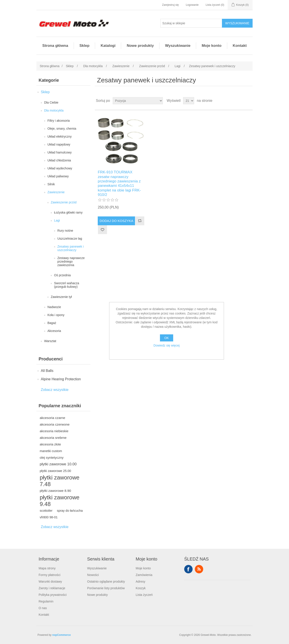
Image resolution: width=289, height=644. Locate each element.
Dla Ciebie (51, 102)
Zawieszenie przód (64, 202)
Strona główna (55, 46)
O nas (43, 608)
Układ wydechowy (60, 168)
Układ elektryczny (60, 136)
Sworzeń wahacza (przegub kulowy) (67, 285)
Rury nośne (65, 231)
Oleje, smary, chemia (62, 129)
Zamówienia (144, 575)
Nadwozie (54, 307)
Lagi (57, 220)
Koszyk (141, 588)
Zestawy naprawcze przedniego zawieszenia (71, 261)
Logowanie (192, 5)
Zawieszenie (56, 192)
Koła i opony (56, 315)
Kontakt (240, 46)
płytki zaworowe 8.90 (55, 491)
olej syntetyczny (52, 457)
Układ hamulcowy (60, 152)
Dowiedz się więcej (167, 345)
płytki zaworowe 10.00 (58, 464)
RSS (199, 569)
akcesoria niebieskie (54, 431)
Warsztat (50, 341)
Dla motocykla (54, 110)
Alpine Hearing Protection (61, 379)
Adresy (141, 581)
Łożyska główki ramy (68, 212)
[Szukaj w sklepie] (191, 23)
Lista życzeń (144, 595)
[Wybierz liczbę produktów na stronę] (189, 101)
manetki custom (51, 451)
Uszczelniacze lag (70, 239)
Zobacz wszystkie (55, 390)
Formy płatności (50, 575)
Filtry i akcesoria (59, 121)
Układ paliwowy (58, 176)
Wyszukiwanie (178, 46)
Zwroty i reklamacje (52, 588)
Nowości (93, 575)
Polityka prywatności (53, 595)
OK (167, 338)
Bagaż (52, 323)
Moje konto (212, 46)
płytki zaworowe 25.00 (55, 471)
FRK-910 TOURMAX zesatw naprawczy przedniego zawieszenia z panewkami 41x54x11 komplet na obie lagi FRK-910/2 (119, 183)
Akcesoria (54, 331)
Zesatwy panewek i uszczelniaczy (70, 248)
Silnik (51, 184)
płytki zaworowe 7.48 (60, 481)
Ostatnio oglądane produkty (106, 581)
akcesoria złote (50, 444)
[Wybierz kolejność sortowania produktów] (138, 101)
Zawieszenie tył (61, 297)
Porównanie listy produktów (106, 588)
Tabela (241, 101)
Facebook (188, 569)
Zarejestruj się (170, 5)
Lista (249, 101)
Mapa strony (47, 568)
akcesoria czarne (53, 418)
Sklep (84, 46)
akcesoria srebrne (53, 438)
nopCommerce (62, 635)
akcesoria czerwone (55, 424)
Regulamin (46, 601)
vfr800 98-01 (49, 517)
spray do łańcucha (70, 511)
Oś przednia (62, 275)
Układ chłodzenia (59, 160)
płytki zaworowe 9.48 (60, 501)
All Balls (47, 371)
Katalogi (108, 46)
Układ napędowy (59, 144)
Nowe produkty (140, 46)
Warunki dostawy (50, 581)
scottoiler (46, 511)
